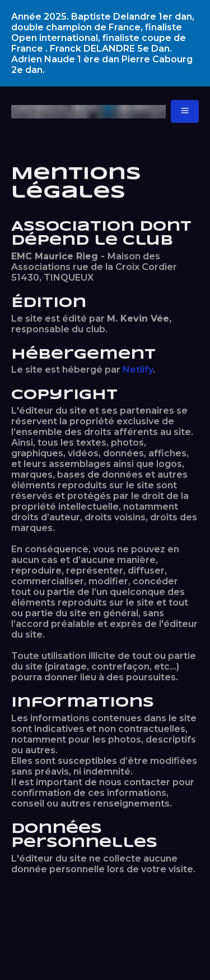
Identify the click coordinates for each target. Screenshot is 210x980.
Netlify (138, 370)
